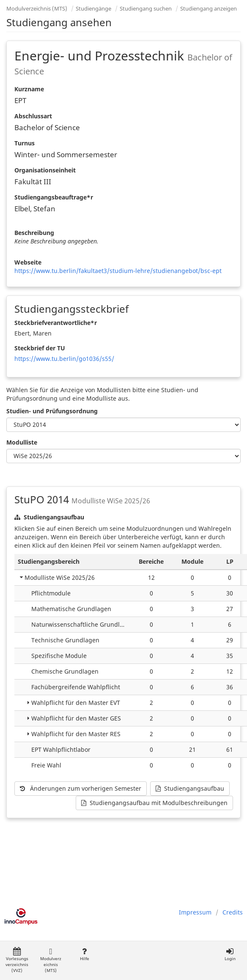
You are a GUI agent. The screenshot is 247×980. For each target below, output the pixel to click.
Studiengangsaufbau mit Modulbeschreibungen (154, 803)
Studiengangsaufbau (190, 788)
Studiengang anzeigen (209, 8)
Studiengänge (93, 8)
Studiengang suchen (146, 8)
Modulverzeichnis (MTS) (37, 8)
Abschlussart (33, 116)
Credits (233, 912)
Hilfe (84, 954)
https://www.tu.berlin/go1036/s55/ (64, 359)
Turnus (25, 143)
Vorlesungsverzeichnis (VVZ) (17, 960)
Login (230, 954)
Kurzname (29, 89)
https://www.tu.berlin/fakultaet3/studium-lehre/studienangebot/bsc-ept (118, 271)
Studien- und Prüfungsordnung (52, 411)
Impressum (195, 912)
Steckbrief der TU (40, 348)
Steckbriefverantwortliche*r (56, 323)
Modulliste (22, 442)
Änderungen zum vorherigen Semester (81, 788)
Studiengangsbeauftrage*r (54, 197)
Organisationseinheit (45, 170)
